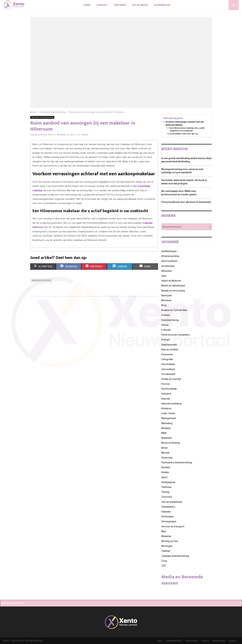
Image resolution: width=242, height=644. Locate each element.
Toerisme (167, 497)
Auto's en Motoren (171, 281)
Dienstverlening (170, 320)
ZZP (164, 566)
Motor (165, 448)
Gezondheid (168, 369)
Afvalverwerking (170, 256)
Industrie (166, 394)
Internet (166, 399)
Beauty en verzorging (173, 291)
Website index (219, 641)
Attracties (167, 271)
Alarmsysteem (169, 261)
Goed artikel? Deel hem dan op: (184, 134)
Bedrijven (167, 295)
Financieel (167, 354)
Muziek (165, 453)
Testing (165, 492)
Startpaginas (168, 482)
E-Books (166, 330)
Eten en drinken (170, 350)
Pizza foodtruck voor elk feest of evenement (186, 202)
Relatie (165, 472)
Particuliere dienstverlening (42, 117)
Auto (164, 276)
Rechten (166, 467)
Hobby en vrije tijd (171, 379)
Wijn (164, 531)
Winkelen (166, 536)
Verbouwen (168, 517)
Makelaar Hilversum (41, 280)
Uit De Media (140, 5)
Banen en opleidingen (173, 286)
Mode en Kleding (171, 443)
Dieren (165, 325)
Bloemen (166, 300)
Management (169, 418)
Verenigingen (169, 521)
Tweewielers (168, 507)
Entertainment (169, 345)
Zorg (164, 561)
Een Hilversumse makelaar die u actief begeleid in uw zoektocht (187, 129)
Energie (166, 340)
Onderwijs (167, 458)
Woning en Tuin (170, 541)
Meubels (166, 428)
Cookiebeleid (162, 5)
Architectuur (168, 266)
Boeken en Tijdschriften (174, 310)
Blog (164, 305)
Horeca (165, 384)
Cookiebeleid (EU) (174, 641)
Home (87, 5)
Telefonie (166, 487)
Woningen (167, 546)
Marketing (167, 423)
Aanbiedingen (169, 251)
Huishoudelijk (169, 389)
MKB (164, 433)
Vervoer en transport (173, 526)
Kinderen (166, 408)
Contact (102, 5)
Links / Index (168, 413)
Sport (164, 477)
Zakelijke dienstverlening (175, 556)
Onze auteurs (192, 641)
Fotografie (167, 359)
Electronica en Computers (176, 335)
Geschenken (168, 364)
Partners (120, 5)
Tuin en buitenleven (172, 502)
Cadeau (166, 315)
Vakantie (166, 512)
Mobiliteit (166, 438)
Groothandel (168, 374)
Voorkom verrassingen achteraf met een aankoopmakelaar (185, 123)
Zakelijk (166, 551)
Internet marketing (171, 404)
